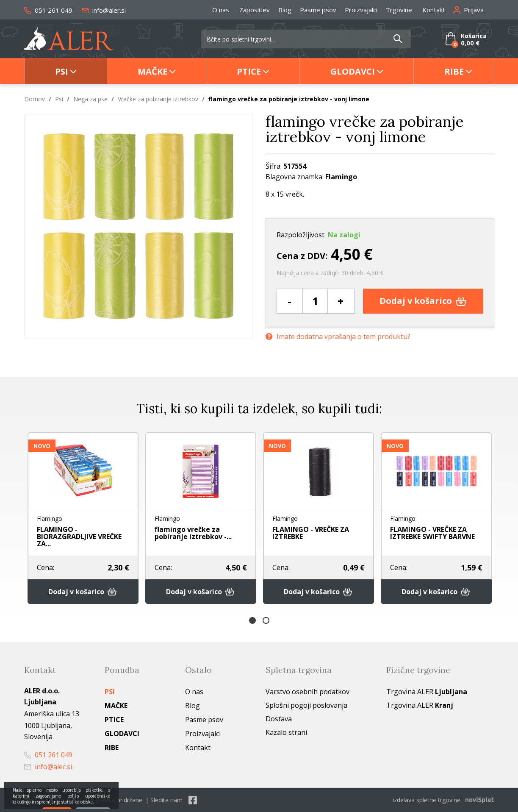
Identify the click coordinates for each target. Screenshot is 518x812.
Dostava (279, 719)
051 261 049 (48, 10)
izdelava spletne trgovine (427, 800)
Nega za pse (90, 99)
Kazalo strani (286, 732)
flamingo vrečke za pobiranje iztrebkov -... (193, 533)
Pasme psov (318, 10)
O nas (221, 10)
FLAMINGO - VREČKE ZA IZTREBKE (311, 533)
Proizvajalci (361, 10)
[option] (83, 518)
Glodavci (353, 71)
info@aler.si (104, 10)
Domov (35, 99)
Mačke (152, 71)
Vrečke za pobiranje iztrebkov (158, 99)
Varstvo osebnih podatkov (307, 692)
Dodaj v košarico (423, 301)
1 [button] (252, 620)
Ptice (249, 71)
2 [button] (266, 620)
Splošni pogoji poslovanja (306, 705)
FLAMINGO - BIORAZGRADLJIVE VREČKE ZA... (79, 537)
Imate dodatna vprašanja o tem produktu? (338, 337)
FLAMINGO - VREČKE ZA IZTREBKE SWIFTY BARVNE (432, 533)
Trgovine (399, 10)
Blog (285, 10)
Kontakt (434, 10)
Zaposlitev (255, 10)
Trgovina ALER (427, 692)
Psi (62, 71)
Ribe (454, 71)
